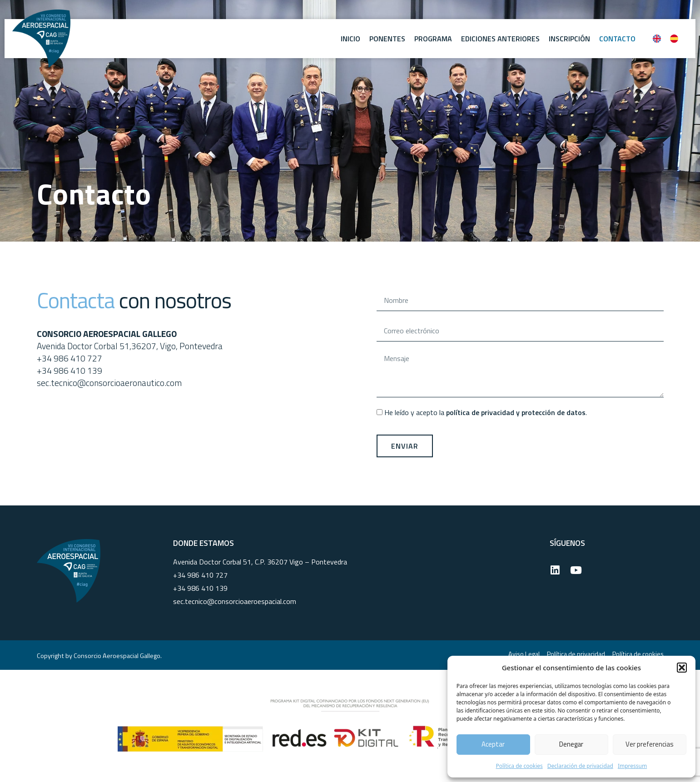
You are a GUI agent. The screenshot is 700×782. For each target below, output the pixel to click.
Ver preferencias (650, 744)
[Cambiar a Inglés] (657, 39)
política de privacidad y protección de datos (516, 412)
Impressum (632, 766)
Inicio (350, 39)
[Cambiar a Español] (674, 39)
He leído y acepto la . (486, 412)
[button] (682, 668)
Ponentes (387, 39)
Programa (433, 39)
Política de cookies (519, 766)
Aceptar (493, 744)
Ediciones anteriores (500, 39)
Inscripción (569, 39)
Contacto (617, 39)
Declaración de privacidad (580, 766)
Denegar (571, 744)
